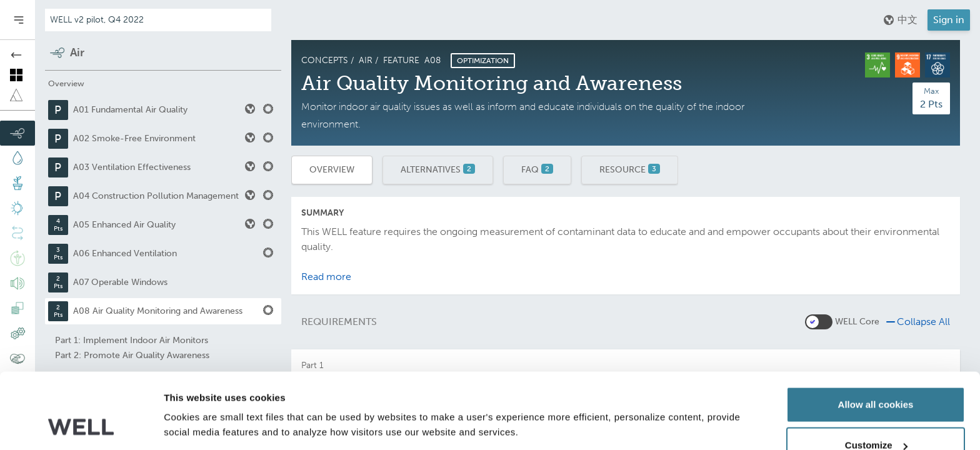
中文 (900, 20)
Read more (326, 277)
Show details (193, 397)
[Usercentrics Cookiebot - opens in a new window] (81, 426)
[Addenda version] (158, 20)
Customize (876, 376)
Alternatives (438, 169)
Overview (332, 170)
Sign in (949, 20)
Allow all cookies (876, 335)
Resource (630, 169)
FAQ (537, 169)
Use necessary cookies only (876, 417)
